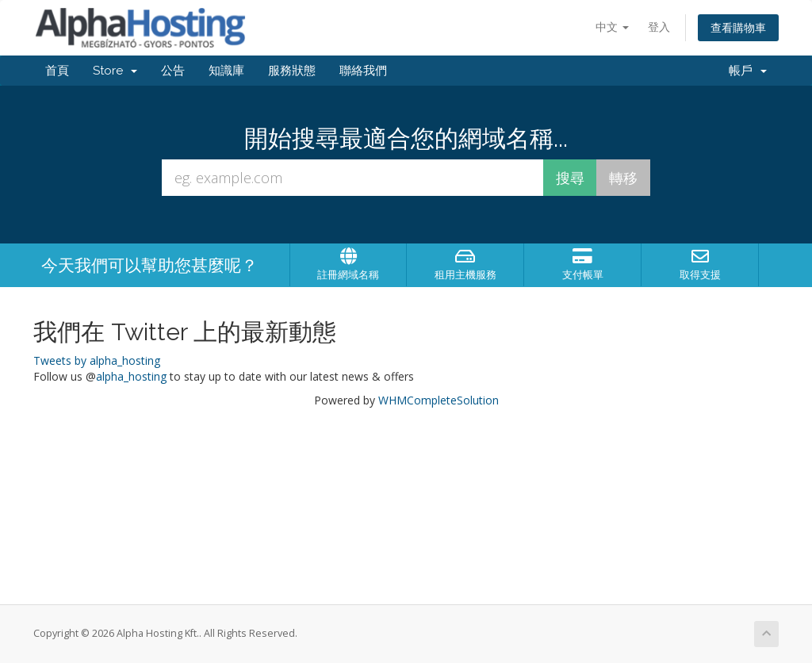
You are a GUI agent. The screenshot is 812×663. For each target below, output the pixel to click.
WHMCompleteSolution (439, 400)
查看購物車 (738, 27)
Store (115, 71)
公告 (173, 71)
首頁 (57, 71)
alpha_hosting (131, 376)
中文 (612, 27)
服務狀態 (292, 71)
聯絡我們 (363, 71)
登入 (659, 27)
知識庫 (226, 71)
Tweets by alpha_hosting (97, 360)
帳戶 (748, 71)
